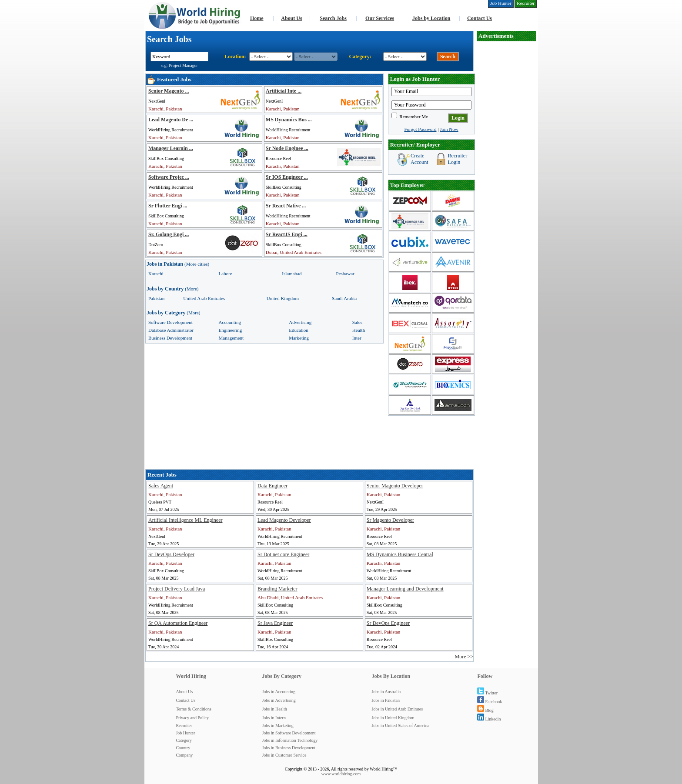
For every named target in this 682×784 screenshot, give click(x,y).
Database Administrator (171, 330)
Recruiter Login (458, 159)
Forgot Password (420, 129)
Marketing (299, 338)
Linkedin (489, 719)
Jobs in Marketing (277, 726)
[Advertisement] (506, 172)
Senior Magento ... (169, 91)
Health (359, 330)
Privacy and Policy (192, 718)
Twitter (487, 693)
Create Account (420, 159)
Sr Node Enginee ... (287, 148)
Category (184, 740)
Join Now (449, 129)
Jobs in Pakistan (385, 700)
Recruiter (184, 726)
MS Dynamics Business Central (400, 554)
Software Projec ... (169, 177)
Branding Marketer (277, 589)
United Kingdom (283, 298)
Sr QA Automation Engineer (178, 623)
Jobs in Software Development (289, 733)
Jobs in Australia (386, 692)
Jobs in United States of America (400, 726)
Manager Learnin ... (171, 148)
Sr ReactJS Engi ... (287, 234)
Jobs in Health (274, 709)
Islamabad (292, 274)
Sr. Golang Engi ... (169, 234)
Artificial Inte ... (284, 91)
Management (231, 338)
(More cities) (197, 264)
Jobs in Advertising (279, 700)
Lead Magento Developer (284, 520)
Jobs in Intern (274, 718)
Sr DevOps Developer (171, 554)
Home (257, 18)
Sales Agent (161, 486)
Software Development (170, 322)
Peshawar (345, 274)
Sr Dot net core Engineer (283, 554)
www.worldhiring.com (341, 774)
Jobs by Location (431, 18)
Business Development (170, 338)
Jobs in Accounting (279, 692)
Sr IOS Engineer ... (287, 177)
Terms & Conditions (194, 709)
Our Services (380, 18)
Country (183, 748)
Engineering (231, 330)
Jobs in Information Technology (290, 740)
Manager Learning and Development (405, 589)
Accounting (230, 322)
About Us (291, 18)
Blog (485, 710)
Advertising (300, 322)
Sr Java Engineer (275, 623)
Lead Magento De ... (171, 120)
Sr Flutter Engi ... (168, 206)
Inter (357, 338)
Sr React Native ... (286, 206)
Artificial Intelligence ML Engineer (185, 520)
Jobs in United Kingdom (393, 718)
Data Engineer (272, 486)
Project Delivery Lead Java (177, 589)
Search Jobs (333, 18)
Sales (357, 322)
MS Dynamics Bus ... (289, 120)
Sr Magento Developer (390, 520)
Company (184, 755)
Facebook (490, 702)
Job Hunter (185, 733)
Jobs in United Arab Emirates (397, 709)
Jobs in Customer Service (284, 755)
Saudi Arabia (344, 298)
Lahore (226, 274)
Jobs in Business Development (289, 748)
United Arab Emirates (204, 298)
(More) (192, 289)
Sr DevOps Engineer (388, 623)
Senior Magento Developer (395, 486)
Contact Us (480, 18)
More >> (464, 657)
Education (299, 330)
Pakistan (156, 298)
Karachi (156, 274)
